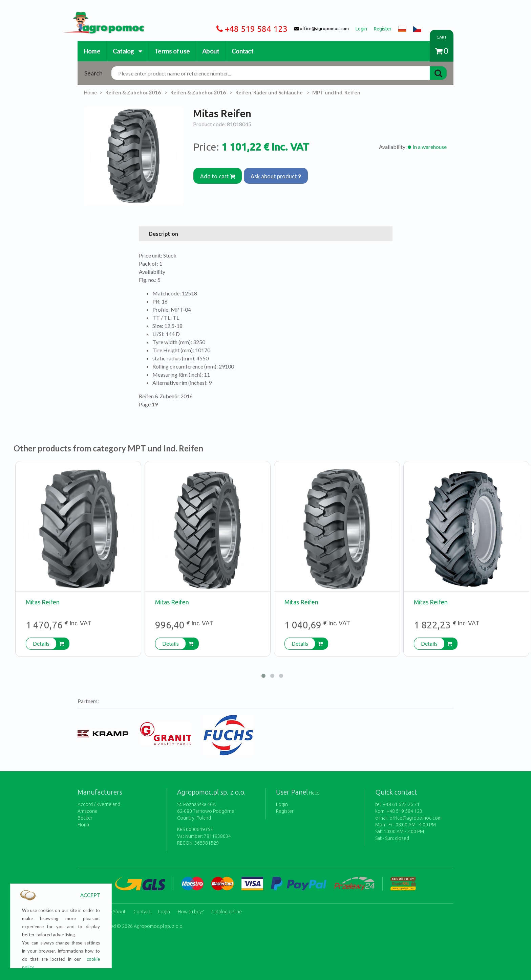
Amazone (88, 811)
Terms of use (172, 51)
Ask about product (280, 174)
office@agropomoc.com (416, 818)
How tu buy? (191, 909)
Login (282, 804)
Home (92, 51)
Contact (242, 51)
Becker (85, 818)
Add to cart (219, 174)
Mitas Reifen (43, 602)
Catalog (127, 51)
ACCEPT (90, 895)
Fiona (83, 825)
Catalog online (227, 909)
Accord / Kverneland (99, 804)
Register (285, 811)
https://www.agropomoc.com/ (99, 16)
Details (41, 643)
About (211, 51)
